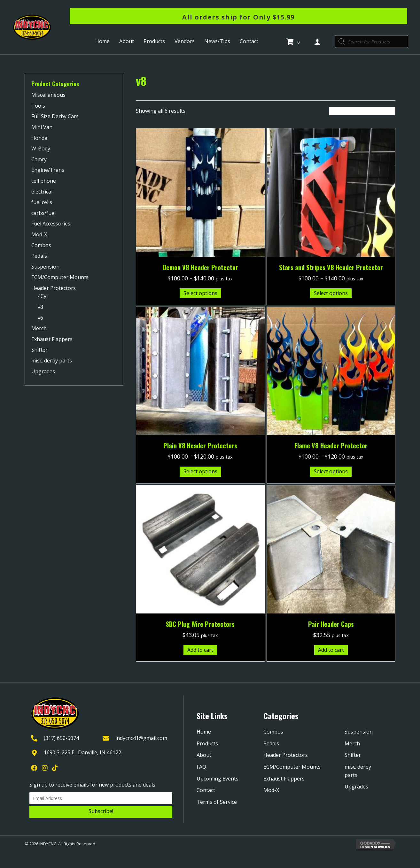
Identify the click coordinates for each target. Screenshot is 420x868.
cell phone (44, 181)
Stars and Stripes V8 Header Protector (331, 267)
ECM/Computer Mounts (60, 277)
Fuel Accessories (51, 224)
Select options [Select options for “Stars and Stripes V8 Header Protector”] (331, 293)
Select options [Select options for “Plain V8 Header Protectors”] (200, 471)
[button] (101, 812)
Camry (39, 159)
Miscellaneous (48, 95)
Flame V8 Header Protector (331, 445)
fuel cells (42, 202)
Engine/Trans (48, 170)
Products (207, 743)
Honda (39, 138)
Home (204, 732)
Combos (41, 245)
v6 (40, 318)
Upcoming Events (218, 779)
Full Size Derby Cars (55, 116)
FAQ (201, 767)
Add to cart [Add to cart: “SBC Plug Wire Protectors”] (200, 650)
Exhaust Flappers (52, 339)
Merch (39, 328)
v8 (40, 307)
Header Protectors (54, 288)
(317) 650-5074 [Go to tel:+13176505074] (61, 738)
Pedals (39, 256)
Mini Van (42, 127)
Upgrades (43, 371)
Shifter (39, 350)
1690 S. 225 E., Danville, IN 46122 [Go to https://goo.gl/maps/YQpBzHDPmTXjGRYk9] (82, 752)
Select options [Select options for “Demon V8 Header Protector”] (200, 293)
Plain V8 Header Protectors (200, 445)
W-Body (41, 148)
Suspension (45, 267)
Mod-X (39, 234)
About (204, 755)
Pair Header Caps (331, 624)
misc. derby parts (52, 361)
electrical (42, 192)
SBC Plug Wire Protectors (200, 624)
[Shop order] (362, 111)
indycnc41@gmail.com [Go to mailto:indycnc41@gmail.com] (141, 738)
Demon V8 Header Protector (200, 267)
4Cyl (43, 296)
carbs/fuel (43, 213)
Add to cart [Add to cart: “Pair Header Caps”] (331, 650)
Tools (38, 106)
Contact (206, 790)
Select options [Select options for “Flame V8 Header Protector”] (331, 471)
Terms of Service (217, 802)
